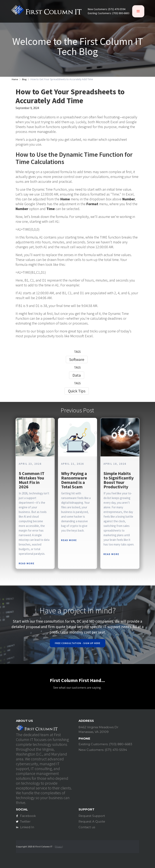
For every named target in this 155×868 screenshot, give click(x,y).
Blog (24, 79)
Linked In (27, 827)
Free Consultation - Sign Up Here (78, 643)
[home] (46, 11)
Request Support (92, 816)
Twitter (25, 821)
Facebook (28, 816)
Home (15, 79)
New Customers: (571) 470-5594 (107, 9)
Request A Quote (92, 821)
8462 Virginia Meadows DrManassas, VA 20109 (98, 729)
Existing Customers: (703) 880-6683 (109, 13)
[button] (138, 11)
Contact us (87, 827)
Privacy (59, 846)
